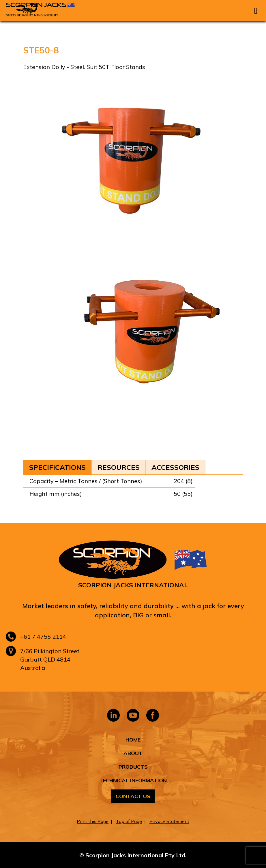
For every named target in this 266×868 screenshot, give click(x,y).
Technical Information (133, 780)
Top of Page (129, 821)
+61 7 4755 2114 (43, 637)
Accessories (175, 467)
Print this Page (93, 821)
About (133, 753)
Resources (119, 467)
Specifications (57, 467)
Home (133, 740)
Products (133, 767)
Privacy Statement (169, 821)
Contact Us (133, 796)
